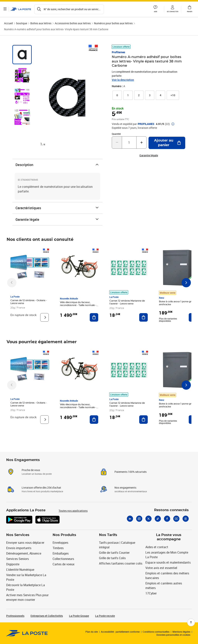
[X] (148, 519)
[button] (155, 9)
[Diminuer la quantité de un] (117, 142)
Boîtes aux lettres (41, 23)
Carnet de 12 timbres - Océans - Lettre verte (29, 302)
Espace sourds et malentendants (168, 562)
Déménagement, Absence (24, 553)
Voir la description (123, 80)
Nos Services (18, 535)
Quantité (116, 134)
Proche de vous (31, 470)
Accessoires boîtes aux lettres (73, 23)
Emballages (61, 553)
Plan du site (92, 632)
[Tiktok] (158, 519)
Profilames (118, 52)
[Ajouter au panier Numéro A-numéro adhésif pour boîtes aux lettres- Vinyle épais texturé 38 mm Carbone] (167, 143)
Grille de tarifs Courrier (114, 553)
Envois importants (19, 548)
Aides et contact (157, 547)
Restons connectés (171, 510)
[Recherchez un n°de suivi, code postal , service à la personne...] (69, 9)
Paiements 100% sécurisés (131, 472)
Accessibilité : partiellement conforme (120, 632)
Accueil (9, 23)
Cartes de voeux (64, 564)
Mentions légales (181, 632)
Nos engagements (125, 488)
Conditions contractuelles (156, 632)
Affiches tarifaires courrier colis (121, 563)
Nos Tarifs (108, 535)
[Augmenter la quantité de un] (141, 142)
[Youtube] (176, 519)
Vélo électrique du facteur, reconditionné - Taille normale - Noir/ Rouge (78, 305)
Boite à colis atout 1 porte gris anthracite (176, 303)
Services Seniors (17, 559)
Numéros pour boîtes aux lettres (113, 23)
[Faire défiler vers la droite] (186, 283)
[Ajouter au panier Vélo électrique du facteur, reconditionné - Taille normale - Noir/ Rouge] (94, 317)
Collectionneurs (63, 559)
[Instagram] (139, 519)
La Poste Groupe (79, 616)
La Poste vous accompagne (169, 537)
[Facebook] (167, 519)
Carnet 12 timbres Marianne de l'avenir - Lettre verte (127, 302)
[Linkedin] (130, 519)
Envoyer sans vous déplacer (25, 543)
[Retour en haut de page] (191, 622)
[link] (117, 95)
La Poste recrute (105, 616)
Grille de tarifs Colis (112, 558)
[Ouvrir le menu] (5, 9)
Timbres (58, 548)
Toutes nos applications (73, 511)
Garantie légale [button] (149, 155)
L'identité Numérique (20, 570)
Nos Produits (64, 535)
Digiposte (13, 564)
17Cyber (151, 593)
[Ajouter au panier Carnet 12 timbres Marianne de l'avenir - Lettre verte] (143, 317)
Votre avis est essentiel (161, 568)
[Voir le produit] (44, 317)
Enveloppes (60, 543)
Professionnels (15, 616)
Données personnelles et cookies (173, 635)
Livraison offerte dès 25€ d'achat (41, 488)
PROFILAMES (146, 124)
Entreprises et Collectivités (47, 616)
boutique (22, 23)
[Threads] (186, 519)
